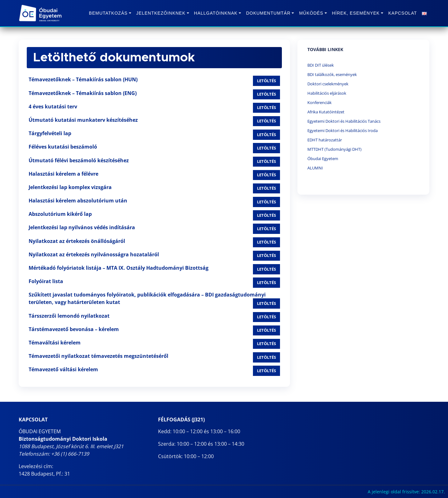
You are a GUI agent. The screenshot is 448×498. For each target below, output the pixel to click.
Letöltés (266, 81)
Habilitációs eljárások (327, 93)
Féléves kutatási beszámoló (63, 147)
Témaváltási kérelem (55, 343)
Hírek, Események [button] (356, 13)
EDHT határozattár (325, 140)
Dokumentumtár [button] (268, 13)
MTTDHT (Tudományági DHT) (334, 149)
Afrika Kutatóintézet (326, 112)
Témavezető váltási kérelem (63, 369)
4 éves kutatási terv (53, 107)
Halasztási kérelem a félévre (63, 174)
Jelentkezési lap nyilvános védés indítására (82, 227)
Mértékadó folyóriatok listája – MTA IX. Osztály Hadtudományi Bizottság (119, 268)
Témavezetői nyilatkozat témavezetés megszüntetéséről (98, 356)
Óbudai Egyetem (323, 159)
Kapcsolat (403, 13)
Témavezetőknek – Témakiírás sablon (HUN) (83, 79)
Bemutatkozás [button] (108, 13)
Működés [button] (311, 13)
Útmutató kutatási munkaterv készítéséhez (83, 120)
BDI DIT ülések (321, 65)
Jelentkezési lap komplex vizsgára (70, 187)
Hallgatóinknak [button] (216, 13)
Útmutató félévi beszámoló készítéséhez (79, 160)
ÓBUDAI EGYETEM (40, 431)
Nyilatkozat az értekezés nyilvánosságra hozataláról (94, 254)
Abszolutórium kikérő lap (60, 214)
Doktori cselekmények (328, 84)
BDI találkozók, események (332, 74)
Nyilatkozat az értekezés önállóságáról (77, 241)
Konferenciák (320, 102)
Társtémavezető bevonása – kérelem (74, 329)
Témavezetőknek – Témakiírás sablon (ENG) (83, 93)
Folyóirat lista (46, 281)
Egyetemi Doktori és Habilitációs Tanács (344, 121)
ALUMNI (315, 168)
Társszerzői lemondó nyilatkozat (69, 316)
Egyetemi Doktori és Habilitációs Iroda (343, 130)
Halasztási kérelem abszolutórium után (78, 201)
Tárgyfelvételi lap (50, 133)
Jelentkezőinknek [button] (161, 13)
